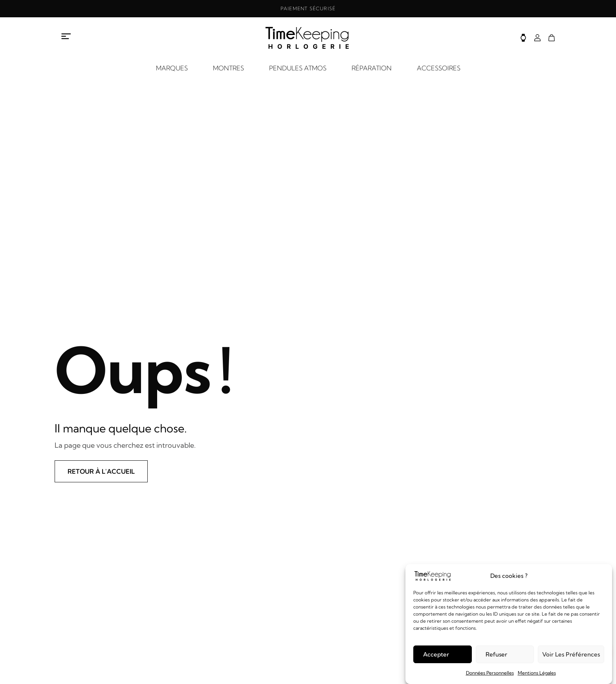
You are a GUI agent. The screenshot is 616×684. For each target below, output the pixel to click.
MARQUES (172, 68)
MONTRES (228, 68)
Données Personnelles (490, 673)
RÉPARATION (372, 68)
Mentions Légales (537, 673)
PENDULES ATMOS (298, 68)
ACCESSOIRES (439, 68)
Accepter (436, 654)
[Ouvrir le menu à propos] (66, 37)
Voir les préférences (571, 654)
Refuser (496, 654)
